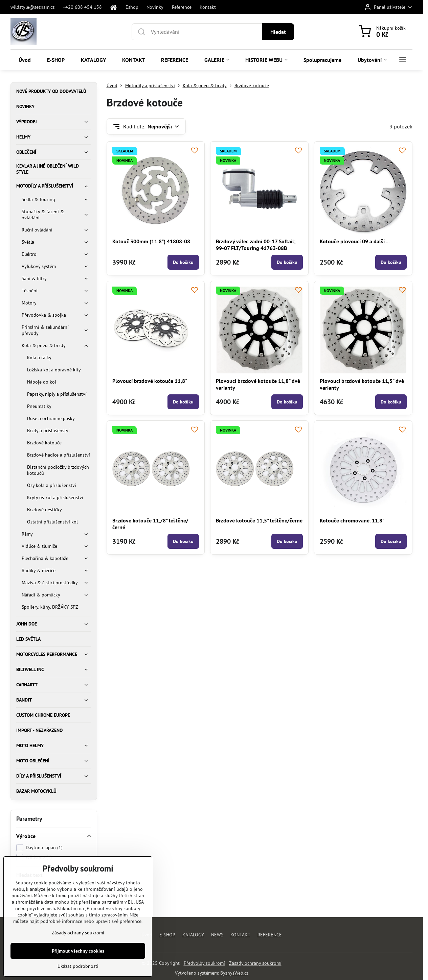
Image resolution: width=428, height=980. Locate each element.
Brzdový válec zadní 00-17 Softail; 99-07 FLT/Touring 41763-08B (256, 245)
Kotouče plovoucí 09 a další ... (355, 241)
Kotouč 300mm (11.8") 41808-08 (151, 241)
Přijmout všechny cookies (78, 962)
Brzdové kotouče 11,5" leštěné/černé (259, 520)
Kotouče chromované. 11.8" (352, 520)
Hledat (278, 32)
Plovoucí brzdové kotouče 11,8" (150, 381)
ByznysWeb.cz (234, 973)
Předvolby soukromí (204, 963)
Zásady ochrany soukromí (255, 963)
